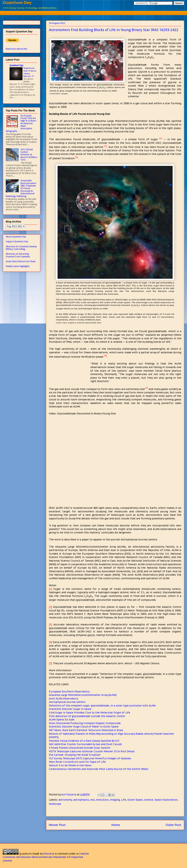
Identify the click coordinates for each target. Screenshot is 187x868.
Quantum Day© (29, 854)
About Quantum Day (16, 237)
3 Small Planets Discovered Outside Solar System (80, 748)
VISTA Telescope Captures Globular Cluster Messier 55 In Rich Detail (92, 751)
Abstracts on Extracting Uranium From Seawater (18, 255)
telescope (55, 804)
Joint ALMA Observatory (63, 699)
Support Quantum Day (17, 242)
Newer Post (57, 825)
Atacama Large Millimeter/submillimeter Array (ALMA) (83, 695)
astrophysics (81, 800)
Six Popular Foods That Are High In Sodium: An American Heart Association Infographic (21, 123)
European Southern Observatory (69, 692)
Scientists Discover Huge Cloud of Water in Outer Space (84, 727)
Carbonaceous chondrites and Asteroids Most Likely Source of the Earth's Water (99, 769)
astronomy (65, 800)
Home (116, 825)
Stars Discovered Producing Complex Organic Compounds (85, 723)
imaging (115, 800)
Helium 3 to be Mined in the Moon (70, 765)
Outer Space (135, 800)
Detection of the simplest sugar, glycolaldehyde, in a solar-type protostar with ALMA (102, 706)
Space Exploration (166, 800)
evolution (102, 800)
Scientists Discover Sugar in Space (70, 709)
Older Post (173, 825)
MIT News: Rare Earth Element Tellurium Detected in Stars (86, 730)
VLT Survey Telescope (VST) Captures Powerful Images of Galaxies (90, 758)
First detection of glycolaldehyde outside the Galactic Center (87, 716)
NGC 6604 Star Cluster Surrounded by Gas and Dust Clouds (85, 744)
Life (124, 800)
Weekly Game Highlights (18, 266)
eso (93, 800)
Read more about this (16, 49)
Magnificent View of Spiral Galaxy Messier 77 (30, 72)
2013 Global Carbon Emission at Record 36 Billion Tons (29, 155)
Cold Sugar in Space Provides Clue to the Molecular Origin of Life (90, 713)
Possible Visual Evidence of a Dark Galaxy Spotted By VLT (84, 741)
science (149, 800)
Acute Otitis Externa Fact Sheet (21, 261)
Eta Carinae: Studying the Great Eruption (75, 755)
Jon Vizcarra (69, 794)
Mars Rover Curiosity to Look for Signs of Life (77, 762)
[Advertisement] (96, 12)
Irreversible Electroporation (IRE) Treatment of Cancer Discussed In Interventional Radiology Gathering (21, 188)
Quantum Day (17, 2)
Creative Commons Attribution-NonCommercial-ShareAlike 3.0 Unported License (46, 857)
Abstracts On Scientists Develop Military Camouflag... (21, 248)
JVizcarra (49, 854)
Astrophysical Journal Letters (67, 702)
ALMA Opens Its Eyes (62, 720)
